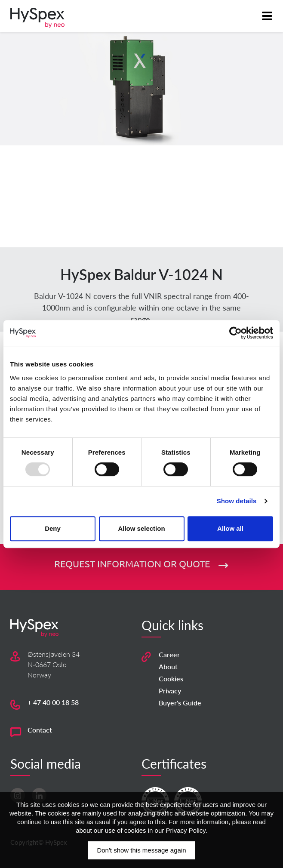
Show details (237, 501)
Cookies (171, 679)
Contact (40, 730)
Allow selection (141, 528)
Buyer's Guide (180, 703)
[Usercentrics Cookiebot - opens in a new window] (235, 333)
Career (169, 654)
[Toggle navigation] (266, 16)
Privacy (170, 691)
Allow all (230, 528)
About (168, 666)
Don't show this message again (141, 850)
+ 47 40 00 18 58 (53, 702)
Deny (53, 528)
